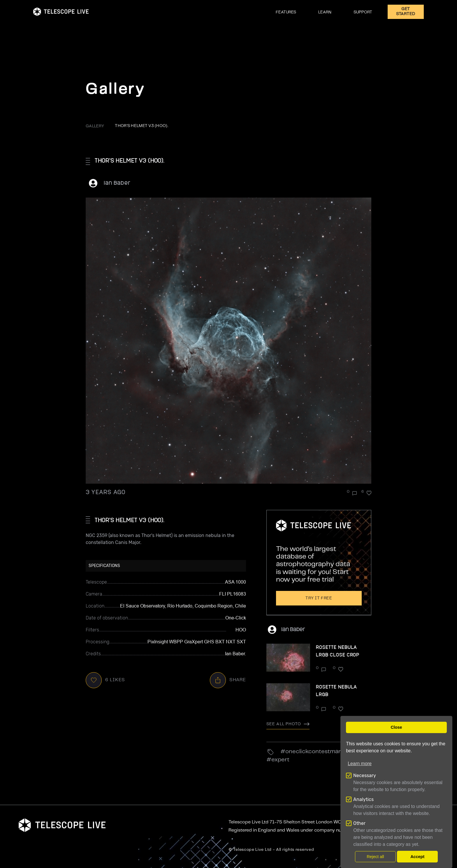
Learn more (360, 764)
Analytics (363, 799)
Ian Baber (117, 183)
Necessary (365, 775)
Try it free (319, 598)
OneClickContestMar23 (317, 752)
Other (359, 823)
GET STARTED (406, 12)
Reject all (375, 857)
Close (396, 727)
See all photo (288, 724)
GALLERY (95, 126)
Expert (280, 760)
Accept (417, 857)
